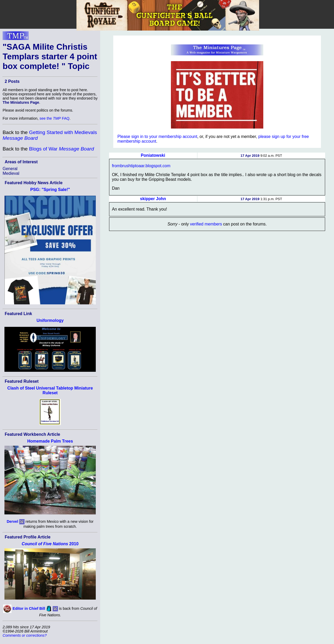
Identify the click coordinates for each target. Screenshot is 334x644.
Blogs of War (61, 149)
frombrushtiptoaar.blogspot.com (141, 166)
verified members (206, 224)
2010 (50, 544)
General (10, 169)
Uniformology (50, 320)
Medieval (11, 173)
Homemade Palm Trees (50, 441)
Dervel (13, 521)
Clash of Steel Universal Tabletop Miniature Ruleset (50, 390)
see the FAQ (55, 118)
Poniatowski (153, 155)
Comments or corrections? (25, 635)
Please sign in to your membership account (157, 137)
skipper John (153, 199)
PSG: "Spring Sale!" (50, 190)
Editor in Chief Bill (29, 608)
